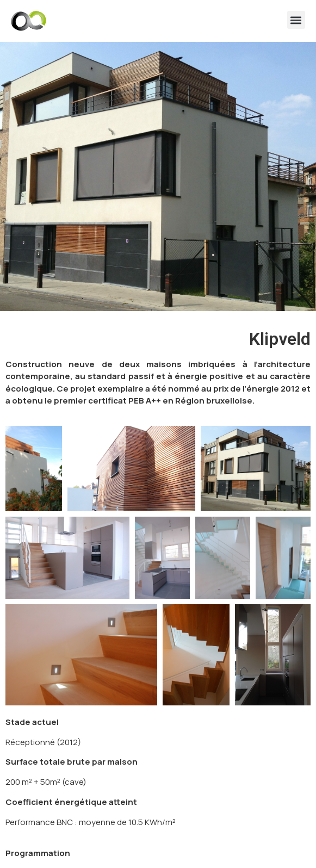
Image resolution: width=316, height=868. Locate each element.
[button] (296, 20)
